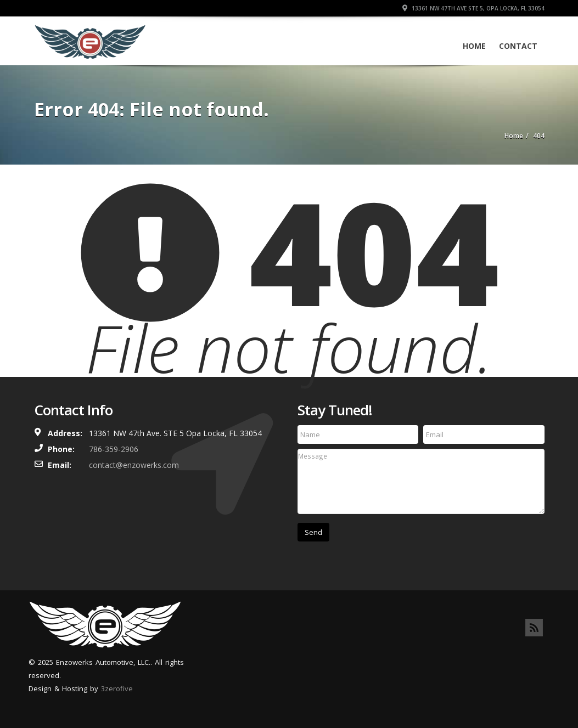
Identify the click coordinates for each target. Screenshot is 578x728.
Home (474, 46)
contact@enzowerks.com (134, 465)
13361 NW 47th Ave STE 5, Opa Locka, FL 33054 (473, 8)
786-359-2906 (114, 449)
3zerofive (117, 689)
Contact (518, 46)
